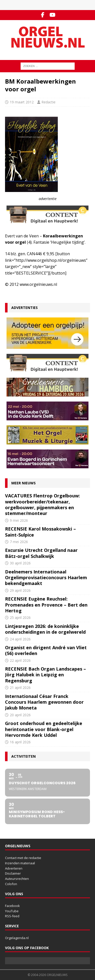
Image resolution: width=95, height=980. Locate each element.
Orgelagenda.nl (17, 938)
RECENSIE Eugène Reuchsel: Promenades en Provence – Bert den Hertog (46, 605)
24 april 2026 (20, 639)
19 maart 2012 (22, 102)
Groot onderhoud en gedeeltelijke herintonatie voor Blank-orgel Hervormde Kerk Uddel (44, 729)
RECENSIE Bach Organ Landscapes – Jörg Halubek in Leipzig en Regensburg (45, 675)
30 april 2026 (20, 563)
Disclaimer (13, 873)
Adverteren (14, 868)
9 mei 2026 (19, 520)
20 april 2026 (20, 715)
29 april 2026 (20, 590)
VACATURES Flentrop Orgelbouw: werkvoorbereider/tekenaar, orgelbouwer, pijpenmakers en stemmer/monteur (42, 504)
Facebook (12, 906)
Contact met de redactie (23, 858)
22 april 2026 (20, 660)
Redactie (49, 102)
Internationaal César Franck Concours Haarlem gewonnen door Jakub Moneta (44, 702)
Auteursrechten (17, 879)
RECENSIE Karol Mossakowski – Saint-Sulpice (40, 532)
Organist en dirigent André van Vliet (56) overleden (46, 650)
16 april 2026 (20, 742)
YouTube (12, 911)
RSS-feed (12, 916)
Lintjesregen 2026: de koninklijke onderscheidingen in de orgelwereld (45, 629)
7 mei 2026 (19, 542)
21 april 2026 (20, 688)
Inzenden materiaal (20, 863)
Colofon (11, 884)
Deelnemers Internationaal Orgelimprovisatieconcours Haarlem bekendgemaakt (46, 578)
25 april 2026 (20, 617)
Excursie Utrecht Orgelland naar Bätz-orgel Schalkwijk (41, 553)
